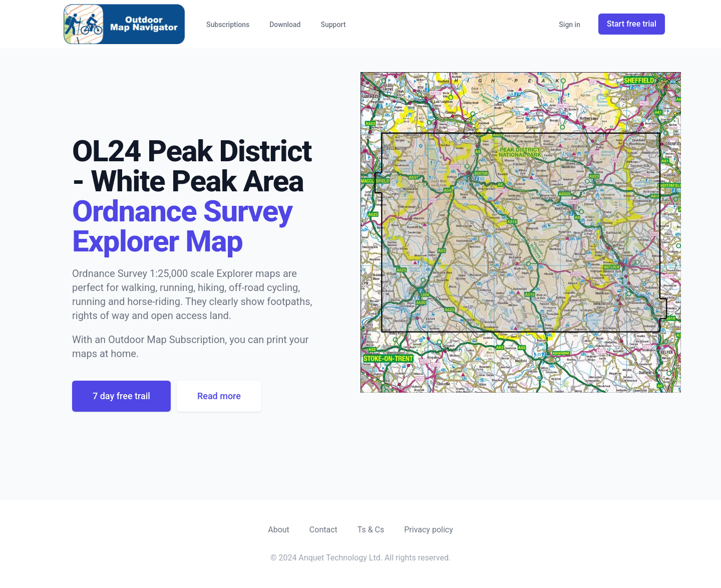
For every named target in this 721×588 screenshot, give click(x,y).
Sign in (570, 25)
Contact (323, 530)
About (279, 530)
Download (285, 25)
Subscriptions (228, 25)
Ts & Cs (371, 530)
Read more (219, 396)
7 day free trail (121, 396)
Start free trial (632, 24)
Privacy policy (429, 530)
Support (333, 25)
